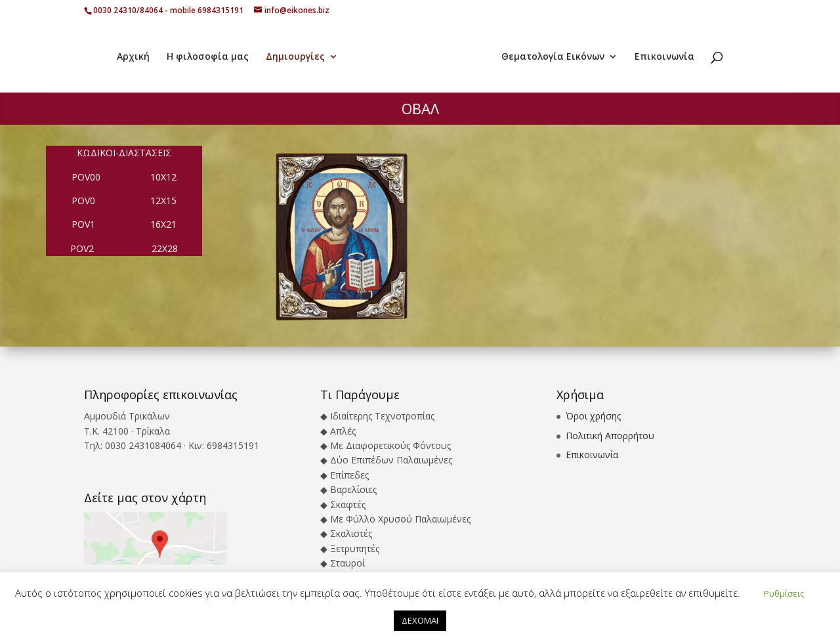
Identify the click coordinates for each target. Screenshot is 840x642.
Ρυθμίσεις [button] (784, 593)
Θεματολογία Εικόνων (553, 57)
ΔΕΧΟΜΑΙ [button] (420, 620)
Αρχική (133, 57)
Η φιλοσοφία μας (208, 57)
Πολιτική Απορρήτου (610, 436)
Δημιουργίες (295, 57)
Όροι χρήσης (593, 416)
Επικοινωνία (664, 57)
